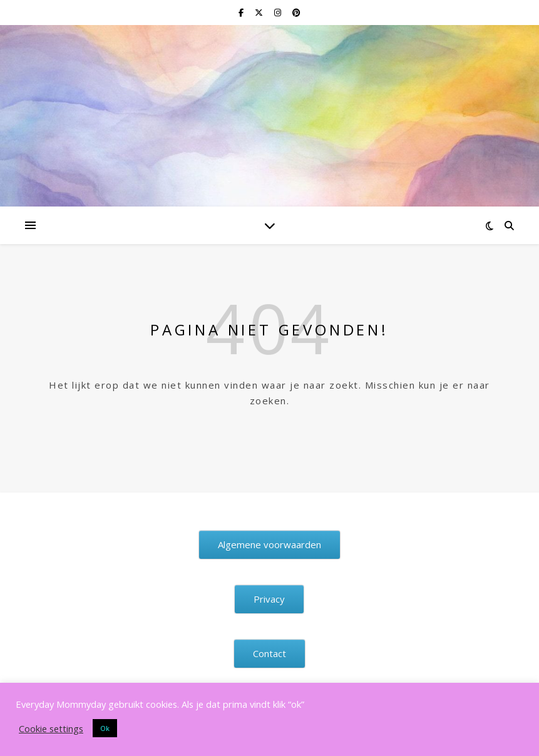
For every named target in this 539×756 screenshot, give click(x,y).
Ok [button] (105, 728)
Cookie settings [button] (51, 728)
